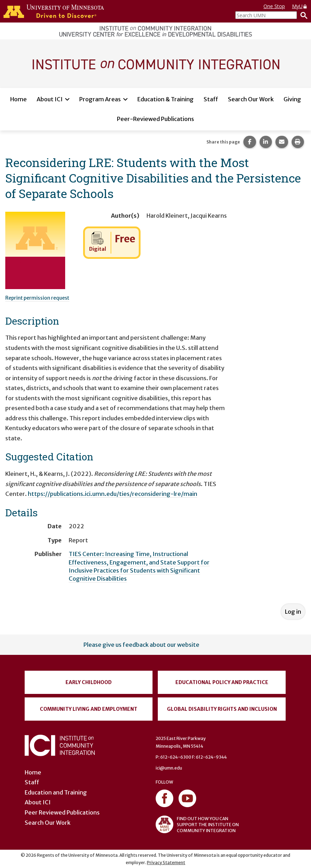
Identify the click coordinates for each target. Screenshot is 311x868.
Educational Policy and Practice (222, 682)
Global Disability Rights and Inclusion (222, 709)
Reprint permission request (37, 298)
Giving (292, 99)
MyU (300, 6)
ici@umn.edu (169, 768)
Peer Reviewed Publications (62, 812)
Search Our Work (251, 99)
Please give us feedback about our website (141, 645)
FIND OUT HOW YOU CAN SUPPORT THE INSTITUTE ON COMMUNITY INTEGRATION (197, 824)
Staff (211, 99)
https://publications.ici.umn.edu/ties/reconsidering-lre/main (113, 494)
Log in (293, 612)
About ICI (50, 99)
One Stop (274, 6)
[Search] (302, 15)
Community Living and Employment (89, 709)
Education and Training (56, 792)
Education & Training (166, 99)
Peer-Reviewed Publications (155, 119)
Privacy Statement (166, 863)
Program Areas (100, 99)
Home (18, 99)
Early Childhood (89, 682)
